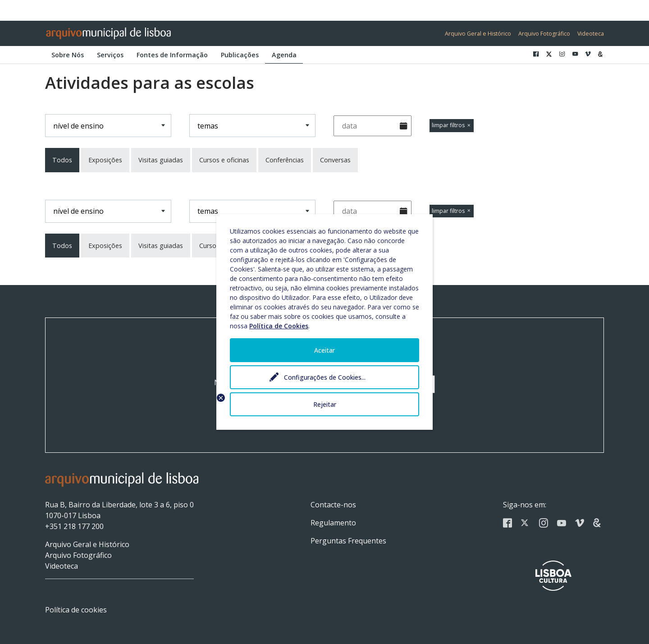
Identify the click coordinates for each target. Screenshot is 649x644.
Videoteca (591, 34)
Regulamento (333, 523)
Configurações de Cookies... (325, 377)
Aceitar (324, 350)
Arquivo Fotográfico (544, 34)
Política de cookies (76, 610)
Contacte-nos (333, 505)
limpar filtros (452, 125)
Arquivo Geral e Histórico (478, 34)
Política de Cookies (279, 326)
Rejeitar (325, 404)
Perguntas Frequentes (348, 541)
